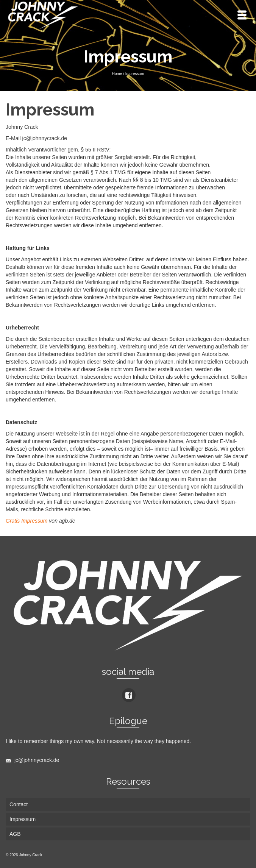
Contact (19, 804)
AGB (15, 834)
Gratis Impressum (27, 521)
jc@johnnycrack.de (32, 760)
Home (117, 74)
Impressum (23, 819)
